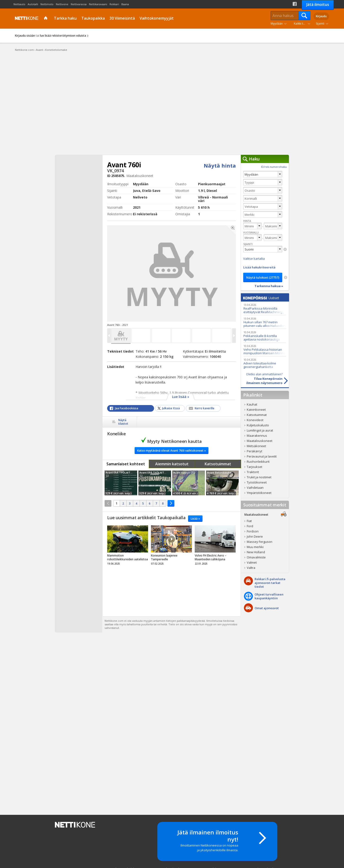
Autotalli (33, 4)
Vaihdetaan (255, 488)
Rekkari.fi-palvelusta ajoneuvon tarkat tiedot (270, 583)
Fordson (253, 531)
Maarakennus (257, 436)
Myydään (277, 24)
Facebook (295, 4)
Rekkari (114, 4)
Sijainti (320, 24)
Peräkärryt (254, 451)
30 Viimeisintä (122, 18)
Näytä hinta (220, 165)
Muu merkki (255, 547)
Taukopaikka (93, 18)
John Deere (255, 536)
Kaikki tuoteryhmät (303, 24)
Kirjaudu (321, 16)
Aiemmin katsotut (172, 464)
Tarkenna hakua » (269, 286)
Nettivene (62, 4)
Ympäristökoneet (259, 493)
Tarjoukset (254, 467)
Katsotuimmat (218, 464)
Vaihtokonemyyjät (157, 18)
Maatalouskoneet (260, 441)
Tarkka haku (65, 18)
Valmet (252, 562)
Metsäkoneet (256, 446)
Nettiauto (19, 4)
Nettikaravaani (98, 4)
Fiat (249, 521)
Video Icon (172, 539)
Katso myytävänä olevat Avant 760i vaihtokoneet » (172, 451)
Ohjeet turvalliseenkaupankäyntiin (269, 596)
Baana (125, 4)
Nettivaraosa (79, 4)
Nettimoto (47, 4)
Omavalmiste (256, 557)
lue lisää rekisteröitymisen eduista (63, 36)
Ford (250, 526)
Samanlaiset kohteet (126, 464)
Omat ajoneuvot (267, 608)
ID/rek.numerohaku (274, 167)
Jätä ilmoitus (318, 4)
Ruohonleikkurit (258, 462)
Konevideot (255, 420)
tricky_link (128, 547)
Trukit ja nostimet (259, 477)
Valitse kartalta (254, 259)
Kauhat (252, 404)
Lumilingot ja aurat (260, 430)
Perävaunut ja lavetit (262, 456)
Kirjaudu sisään (25, 36)
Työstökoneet (257, 482)
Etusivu (46, 18)
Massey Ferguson (260, 542)
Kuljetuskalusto (258, 425)
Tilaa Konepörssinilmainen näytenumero (262, 379)
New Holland (256, 552)
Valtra (251, 568)
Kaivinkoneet (256, 410)
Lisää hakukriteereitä (259, 267)
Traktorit (253, 472)
